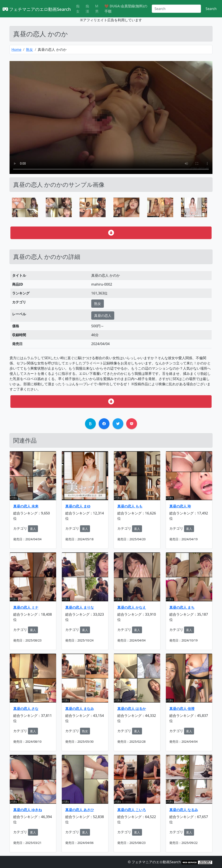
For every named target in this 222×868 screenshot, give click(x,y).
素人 (33, 529)
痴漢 (87, 9)
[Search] (176, 9)
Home (16, 50)
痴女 (78, 9)
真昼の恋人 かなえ (132, 607)
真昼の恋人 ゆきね (28, 810)
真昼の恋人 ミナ (26, 607)
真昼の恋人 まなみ (80, 709)
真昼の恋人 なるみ (184, 810)
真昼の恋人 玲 (180, 506)
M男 (97, 9)
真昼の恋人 (103, 316)
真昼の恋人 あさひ (80, 810)
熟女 (29, 50)
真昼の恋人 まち (182, 607)
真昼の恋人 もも (130, 506)
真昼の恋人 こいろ (132, 810)
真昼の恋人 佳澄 (182, 709)
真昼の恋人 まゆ (78, 506)
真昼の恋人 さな (26, 709)
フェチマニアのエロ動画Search (37, 9)
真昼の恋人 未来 (26, 506)
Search (211, 9)
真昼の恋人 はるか (132, 709)
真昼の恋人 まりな (80, 607)
